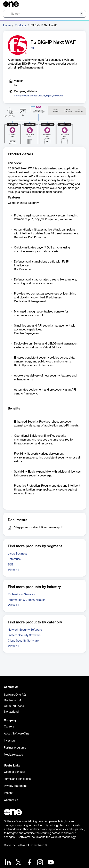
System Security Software (24, 635)
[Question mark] (80, 4)
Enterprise (14, 559)
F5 (32, 49)
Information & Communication (27, 600)
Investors (10, 741)
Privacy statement (15, 786)
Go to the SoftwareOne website (25, 845)
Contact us (11, 800)
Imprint (8, 793)
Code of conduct (15, 772)
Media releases (13, 755)
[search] (44, 14)
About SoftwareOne (17, 734)
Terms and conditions (17, 779)
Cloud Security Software (23, 641)
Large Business (17, 554)
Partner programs (15, 748)
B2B (11, 565)
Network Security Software (25, 630)
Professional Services (21, 595)
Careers (9, 727)
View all (13, 570)
